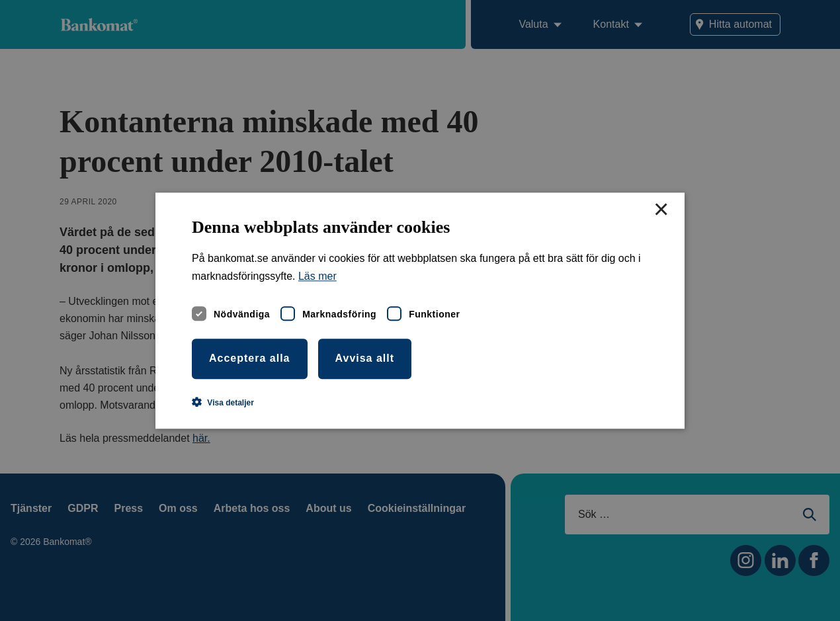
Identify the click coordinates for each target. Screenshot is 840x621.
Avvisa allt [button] (365, 358)
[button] (223, 402)
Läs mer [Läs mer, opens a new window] (317, 276)
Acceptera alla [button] (250, 358)
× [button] (661, 210)
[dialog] (420, 310)
